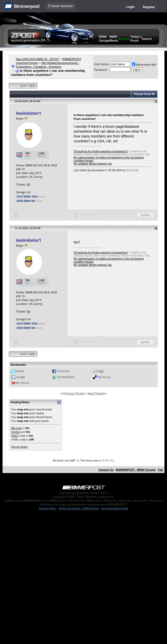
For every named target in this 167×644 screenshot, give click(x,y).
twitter (20, 371)
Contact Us (106, 470)
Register (149, 7)
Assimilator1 (29, 113)
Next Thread (95, 393)
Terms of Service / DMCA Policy (79, 508)
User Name (101, 64)
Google (21, 377)
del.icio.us (104, 377)
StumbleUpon (66, 377)
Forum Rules (19, 447)
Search (147, 39)
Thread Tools (143, 94)
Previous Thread (74, 393)
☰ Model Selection (60, 6)
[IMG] (15, 436)
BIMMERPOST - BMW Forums (136, 470)
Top (160, 470)
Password (100, 70)
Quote (145, 215)
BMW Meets (114, 39)
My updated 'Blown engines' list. (93, 164)
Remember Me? (144, 65)
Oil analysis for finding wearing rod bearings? (101, 151)
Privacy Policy (48, 508)
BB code (17, 428)
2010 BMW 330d (27, 197)
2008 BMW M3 (26, 201)
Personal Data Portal (115, 508)
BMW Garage (104, 39)
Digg (101, 371)
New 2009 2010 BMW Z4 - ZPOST (38, 59)
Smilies (16, 432)
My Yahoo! (23, 383)
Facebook (63, 371)
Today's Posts (136, 39)
